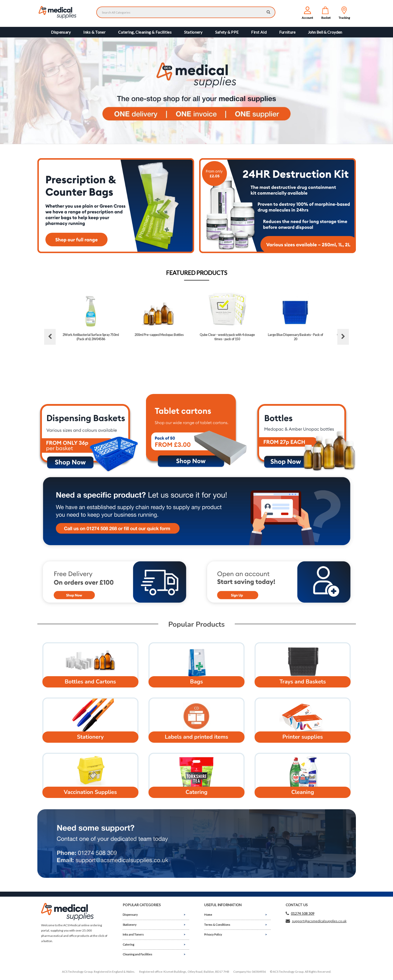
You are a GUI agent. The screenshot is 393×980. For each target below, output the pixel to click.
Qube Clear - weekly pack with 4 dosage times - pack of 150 (227, 337)
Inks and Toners (133, 934)
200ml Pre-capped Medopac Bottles (159, 335)
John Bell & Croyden (325, 32)
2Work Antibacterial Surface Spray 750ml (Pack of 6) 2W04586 (91, 337)
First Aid (259, 32)
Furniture (287, 32)
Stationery (193, 32)
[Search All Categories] (186, 12)
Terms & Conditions (217, 925)
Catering (128, 944)
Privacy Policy (213, 934)
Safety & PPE (227, 32)
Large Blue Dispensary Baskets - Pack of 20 (295, 337)
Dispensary (61, 32)
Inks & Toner (94, 32)
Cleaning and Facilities (137, 954)
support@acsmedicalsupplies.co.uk (319, 921)
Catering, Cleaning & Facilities (145, 32)
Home (208, 915)
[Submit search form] (268, 12)
